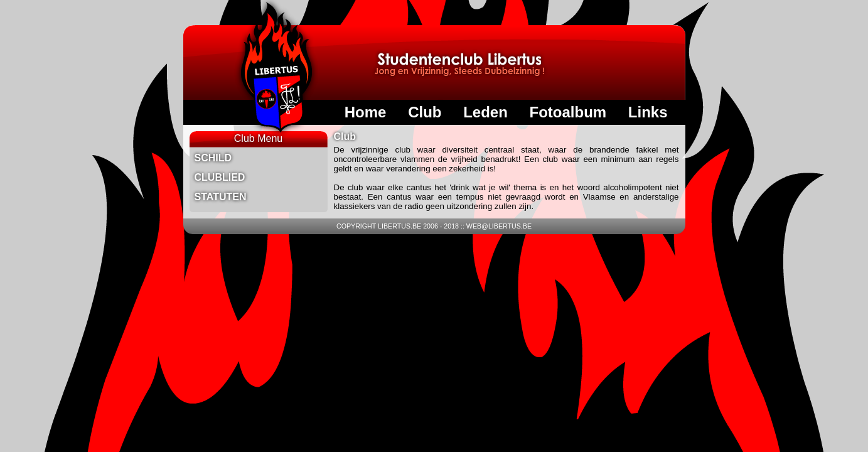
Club (425, 112)
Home (366, 112)
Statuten (221, 197)
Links (648, 112)
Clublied (220, 177)
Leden (485, 112)
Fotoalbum (568, 112)
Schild (213, 158)
